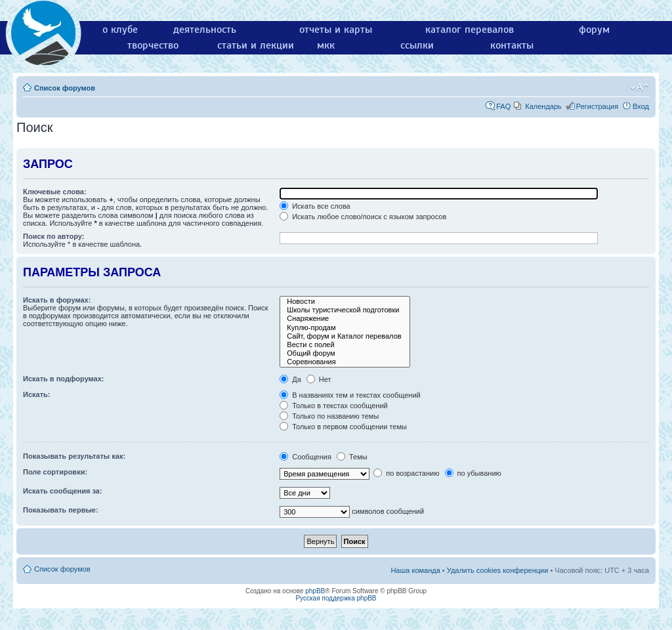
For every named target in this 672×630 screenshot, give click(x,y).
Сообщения (305, 457)
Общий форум (345, 353)
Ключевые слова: (55, 192)
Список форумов (65, 88)
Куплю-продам (345, 328)
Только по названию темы (329, 416)
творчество (153, 45)
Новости (345, 302)
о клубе (120, 30)
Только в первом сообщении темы (343, 427)
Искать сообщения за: (63, 491)
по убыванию (473, 473)
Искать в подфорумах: (64, 379)
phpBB (315, 591)
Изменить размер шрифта (640, 87)
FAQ (503, 106)
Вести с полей (345, 345)
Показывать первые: (61, 510)
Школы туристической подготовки (345, 310)
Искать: (36, 394)
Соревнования (345, 362)
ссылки (417, 45)
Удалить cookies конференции (498, 570)
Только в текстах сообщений (334, 406)
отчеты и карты (336, 30)
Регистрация (597, 106)
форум (594, 30)
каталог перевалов (470, 30)
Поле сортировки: (55, 472)
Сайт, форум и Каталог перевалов (345, 336)
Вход (641, 106)
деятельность (205, 30)
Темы (352, 457)
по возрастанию (406, 473)
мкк (326, 45)
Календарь (543, 106)
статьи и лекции (256, 45)
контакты (512, 45)
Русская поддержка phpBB (336, 598)
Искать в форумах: (57, 300)
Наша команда (415, 570)
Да (290, 379)
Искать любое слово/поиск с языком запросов (363, 217)
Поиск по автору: (53, 236)
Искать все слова (315, 206)
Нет (319, 379)
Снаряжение (345, 319)
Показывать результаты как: (74, 456)
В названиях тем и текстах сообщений (350, 395)
